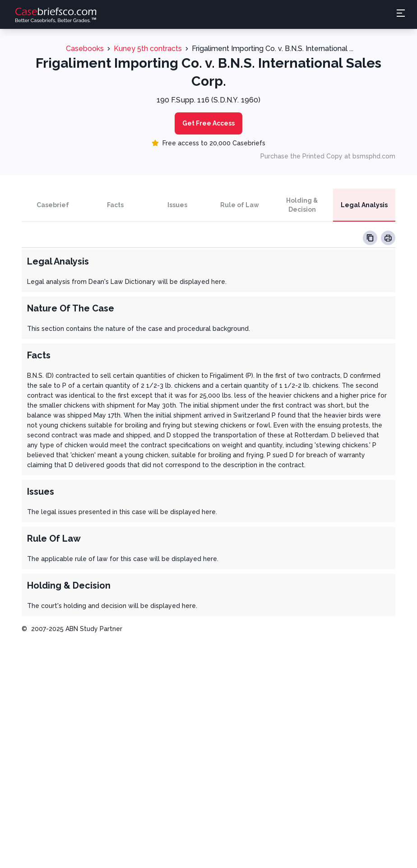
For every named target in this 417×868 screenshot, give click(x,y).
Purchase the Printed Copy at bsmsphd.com (328, 156)
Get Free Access (208, 123)
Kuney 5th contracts (148, 49)
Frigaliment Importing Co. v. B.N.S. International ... (273, 49)
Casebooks (85, 49)
